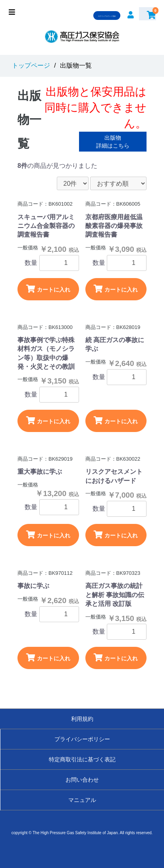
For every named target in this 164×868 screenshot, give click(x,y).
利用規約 (82, 719)
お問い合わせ (82, 780)
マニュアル (82, 800)
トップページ (31, 65)
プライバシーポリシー (82, 739)
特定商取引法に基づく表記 (82, 759)
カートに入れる (48, 293)
